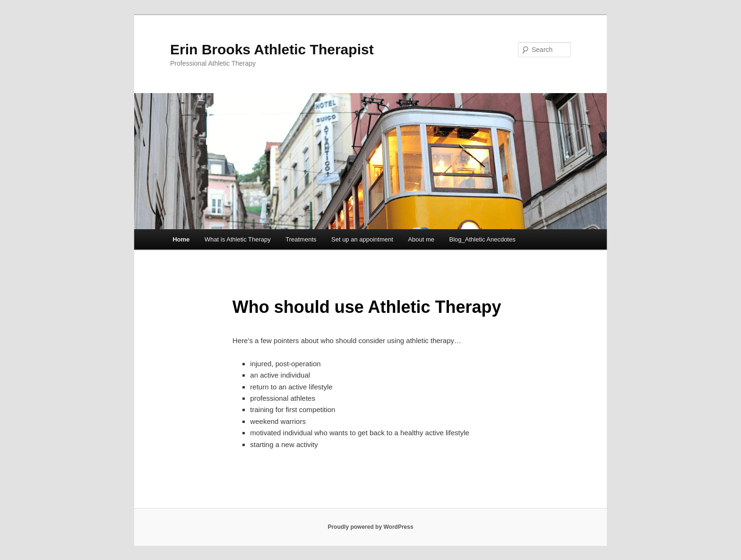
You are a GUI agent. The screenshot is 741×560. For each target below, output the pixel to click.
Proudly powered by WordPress (370, 527)
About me (421, 239)
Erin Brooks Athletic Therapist (272, 49)
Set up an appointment (362, 239)
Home (181, 239)
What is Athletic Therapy (238, 239)
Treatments (301, 239)
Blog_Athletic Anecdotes (483, 239)
